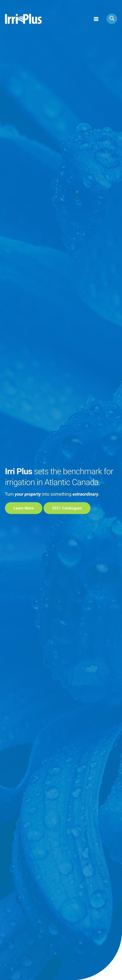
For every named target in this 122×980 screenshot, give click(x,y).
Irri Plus (23, 19)
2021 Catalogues (67, 508)
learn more (24, 508)
